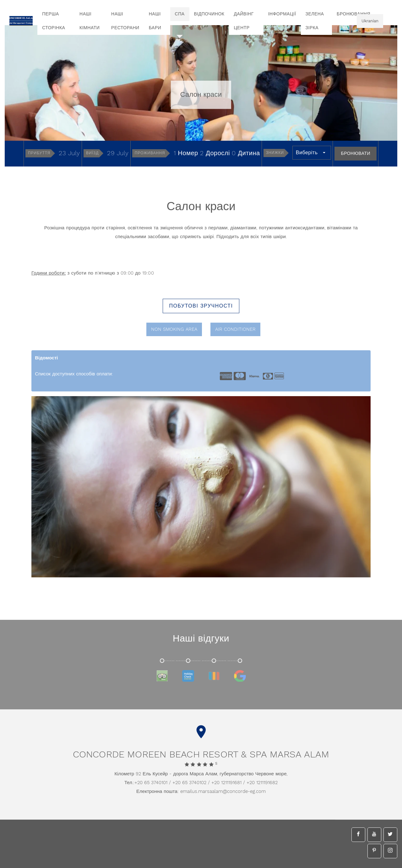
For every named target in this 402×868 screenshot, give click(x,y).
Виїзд (92, 153)
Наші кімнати (90, 21)
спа (180, 14)
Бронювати (356, 154)
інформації (282, 14)
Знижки (275, 153)
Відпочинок (209, 14)
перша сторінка (54, 21)
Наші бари (155, 21)
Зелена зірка (315, 21)
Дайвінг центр (244, 21)
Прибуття (39, 153)
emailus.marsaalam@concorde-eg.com (223, 792)
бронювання (353, 14)
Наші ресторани (125, 21)
